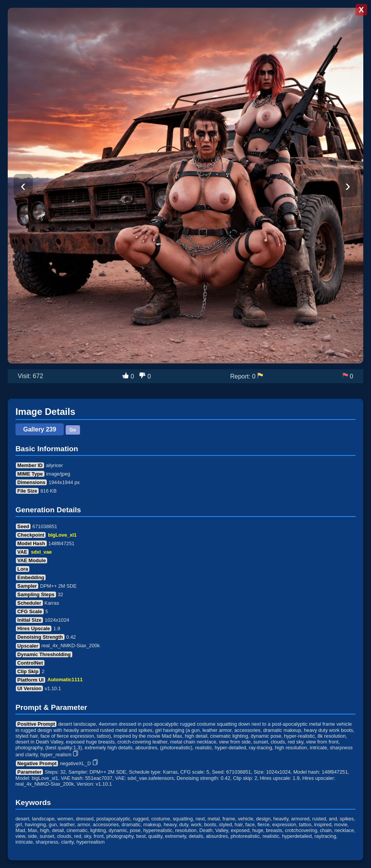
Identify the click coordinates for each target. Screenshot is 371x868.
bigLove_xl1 (62, 535)
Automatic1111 (65, 680)
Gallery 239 (40, 429)
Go (73, 430)
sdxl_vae (41, 552)
